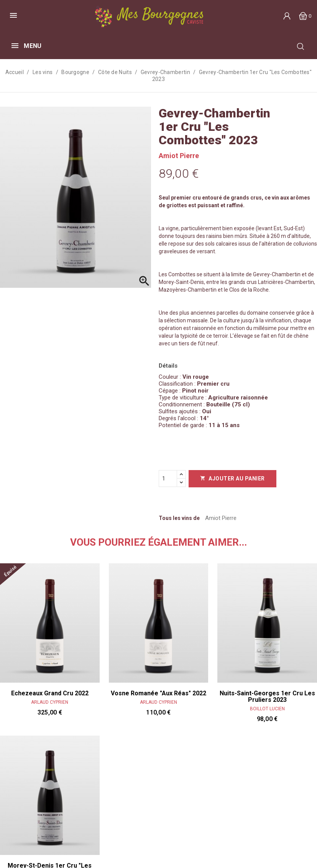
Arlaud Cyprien (50, 702)
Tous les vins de (179, 518)
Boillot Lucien (267, 709)
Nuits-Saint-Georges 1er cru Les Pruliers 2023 (267, 697)
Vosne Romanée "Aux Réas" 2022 (158, 693)
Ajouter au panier (232, 479)
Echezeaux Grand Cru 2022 (50, 693)
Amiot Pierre (179, 156)
